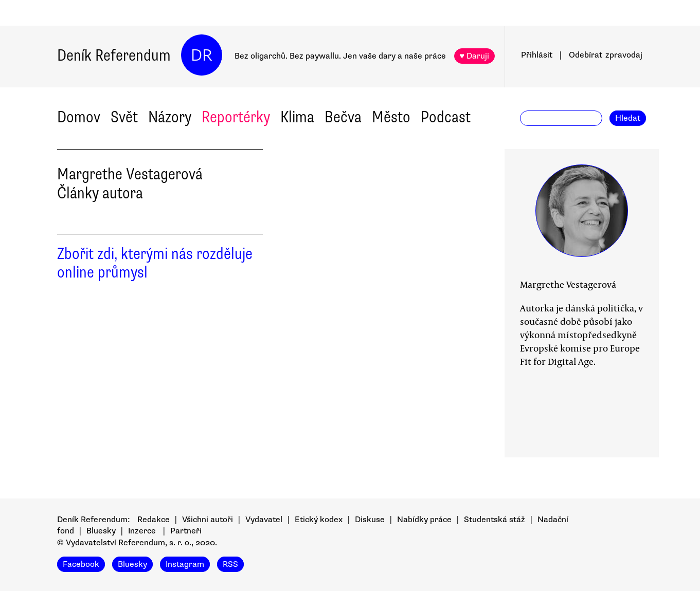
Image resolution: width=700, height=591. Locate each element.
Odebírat (606, 55)
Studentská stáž (495, 520)
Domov (79, 117)
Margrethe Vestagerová (568, 284)
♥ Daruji (475, 56)
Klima (297, 117)
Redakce (154, 520)
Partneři (186, 531)
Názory (170, 117)
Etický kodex (319, 520)
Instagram (185, 564)
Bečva (343, 117)
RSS (230, 564)
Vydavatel (264, 520)
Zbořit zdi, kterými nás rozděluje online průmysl (155, 263)
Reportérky (236, 117)
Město (391, 117)
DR (202, 55)
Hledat (628, 118)
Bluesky (101, 531)
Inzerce (142, 531)
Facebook (81, 564)
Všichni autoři (208, 520)
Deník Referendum (114, 55)
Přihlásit (537, 55)
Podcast (446, 117)
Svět (124, 117)
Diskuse (370, 520)
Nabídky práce (424, 520)
